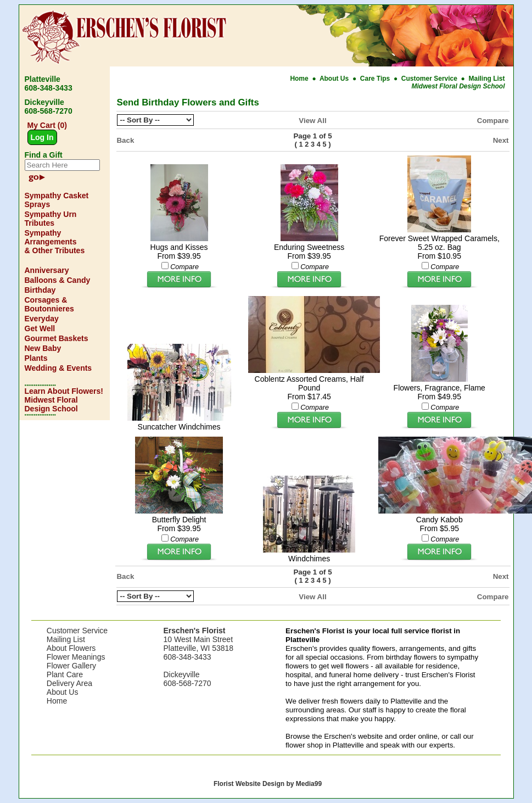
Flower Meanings (76, 657)
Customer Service (429, 79)
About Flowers (71, 648)
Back (126, 140)
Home (300, 79)
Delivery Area (69, 683)
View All (312, 121)
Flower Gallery (71, 666)
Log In (42, 137)
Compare (493, 121)
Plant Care (65, 674)
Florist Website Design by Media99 (268, 784)
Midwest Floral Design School (458, 86)
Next (501, 140)
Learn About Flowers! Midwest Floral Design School (64, 400)
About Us (335, 79)
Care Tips (375, 79)
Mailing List (487, 79)
